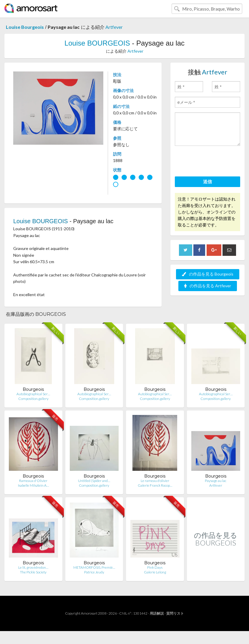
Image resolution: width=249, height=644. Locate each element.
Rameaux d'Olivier (33, 481)
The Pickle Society (33, 572)
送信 (207, 181)
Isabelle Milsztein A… (33, 485)
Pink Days (155, 567)
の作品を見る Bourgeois (208, 274)
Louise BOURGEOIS (97, 43)
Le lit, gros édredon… (33, 567)
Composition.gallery (33, 399)
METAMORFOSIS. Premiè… (94, 567)
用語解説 (157, 613)
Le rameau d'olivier (155, 481)
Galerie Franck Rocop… (155, 485)
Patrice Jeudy (94, 572)
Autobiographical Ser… (33, 394)
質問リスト (175, 613)
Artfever (114, 27)
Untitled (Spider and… (94, 481)
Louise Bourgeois (25, 27)
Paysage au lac (216, 481)
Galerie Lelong (155, 572)
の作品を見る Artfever (208, 286)
